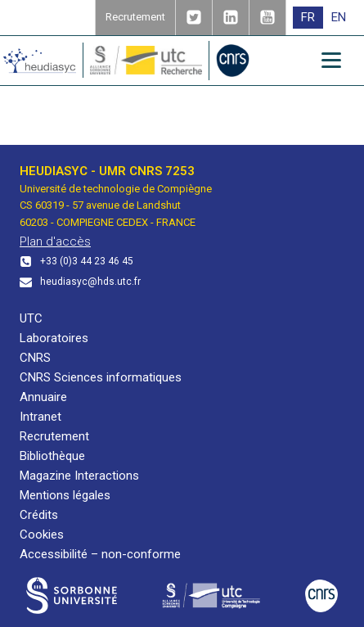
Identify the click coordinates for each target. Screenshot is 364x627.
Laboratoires (54, 338)
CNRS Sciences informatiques (101, 377)
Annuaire (43, 397)
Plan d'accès (55, 241)
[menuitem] (308, 18)
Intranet (40, 417)
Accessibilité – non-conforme (100, 554)
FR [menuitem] (308, 17)
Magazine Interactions (79, 476)
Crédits (39, 515)
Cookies (42, 535)
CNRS (35, 358)
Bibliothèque (52, 456)
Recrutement (54, 436)
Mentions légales (65, 495)
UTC (31, 318)
